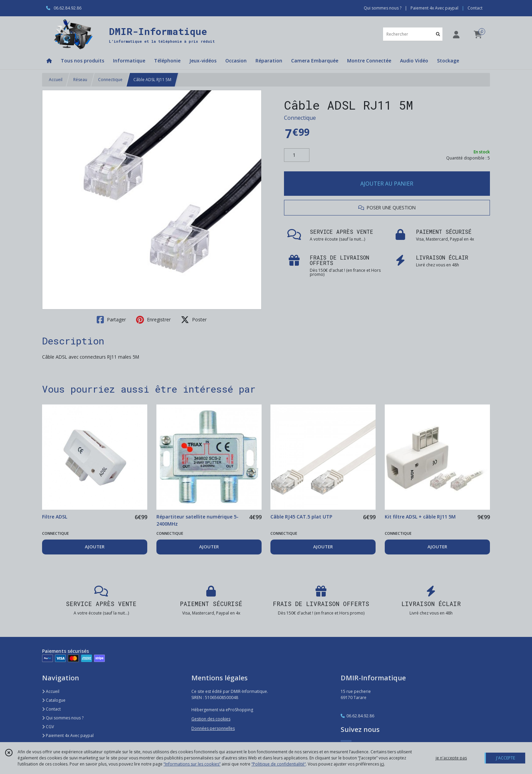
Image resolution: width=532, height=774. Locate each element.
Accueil (56, 80)
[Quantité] (297, 155)
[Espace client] (456, 34)
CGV (48, 727)
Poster (194, 320)
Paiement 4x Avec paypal (68, 735)
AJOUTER (95, 547)
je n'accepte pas (451, 758)
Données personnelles (213, 728)
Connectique (110, 80)
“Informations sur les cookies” (192, 764)
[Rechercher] (438, 34)
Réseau (80, 80)
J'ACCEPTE (506, 758)
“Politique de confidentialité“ (279, 764)
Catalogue (54, 700)
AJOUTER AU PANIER (387, 184)
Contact (475, 8)
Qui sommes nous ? (63, 718)
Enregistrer (153, 320)
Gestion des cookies (211, 719)
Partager (111, 320)
